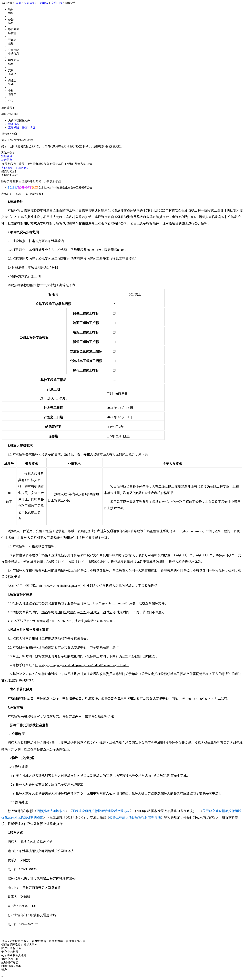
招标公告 (7, 181)
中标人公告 (28, 941)
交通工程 (57, 3)
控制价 (17, 181)
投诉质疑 (56, 181)
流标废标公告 (60, 941)
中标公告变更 (43, 941)
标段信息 (7, 160)
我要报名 (14, 124)
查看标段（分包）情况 (22, 127)
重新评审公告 (77, 941)
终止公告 (44, 181)
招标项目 (7, 156)
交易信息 (29, 3)
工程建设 (43, 3)
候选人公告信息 (11, 941)
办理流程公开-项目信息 (15, 168)
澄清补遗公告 (30, 181)
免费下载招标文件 (19, 120)
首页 (18, 3)
